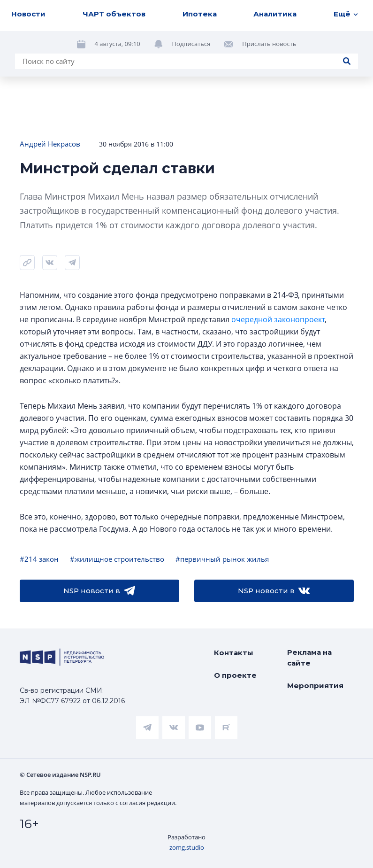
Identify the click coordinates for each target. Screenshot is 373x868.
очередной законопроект (278, 319)
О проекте (235, 675)
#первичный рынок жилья (222, 559)
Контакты (234, 653)
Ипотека (200, 14)
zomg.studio (187, 847)
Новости (28, 14)
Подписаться (191, 44)
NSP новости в (99, 591)
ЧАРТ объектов (114, 14)
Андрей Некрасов (50, 144)
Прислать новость (269, 44)
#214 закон (39, 559)
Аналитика (275, 14)
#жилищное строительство (117, 559)
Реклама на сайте (309, 658)
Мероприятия (315, 686)
